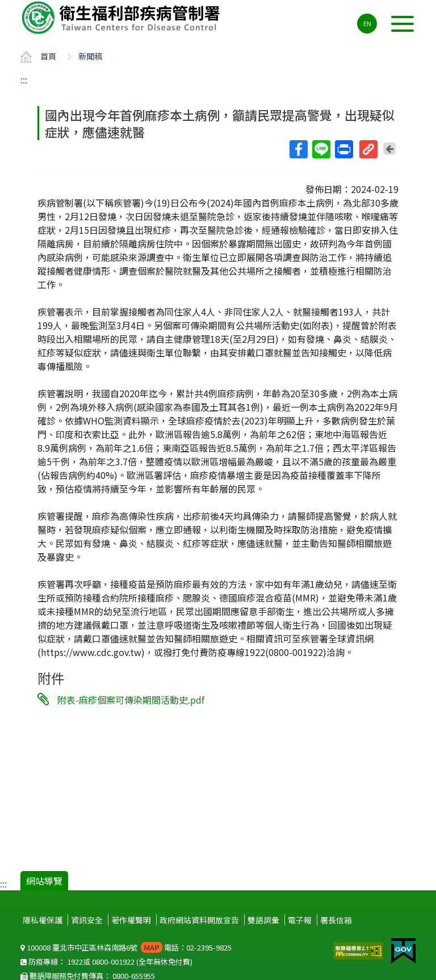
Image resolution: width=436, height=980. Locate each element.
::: (24, 79)
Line (321, 149)
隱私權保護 (43, 920)
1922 (75, 962)
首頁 (48, 56)
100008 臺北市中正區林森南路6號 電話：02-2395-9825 (126, 947)
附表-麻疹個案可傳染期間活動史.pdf (131, 700)
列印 (343, 149)
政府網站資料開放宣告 (199, 920)
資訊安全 (87, 920)
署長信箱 (336, 920)
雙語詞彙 (263, 920)
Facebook (298, 149)
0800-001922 (113, 962)
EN (367, 23)
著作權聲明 (131, 920)
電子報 (300, 920)
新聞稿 (90, 56)
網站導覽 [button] (44, 881)
